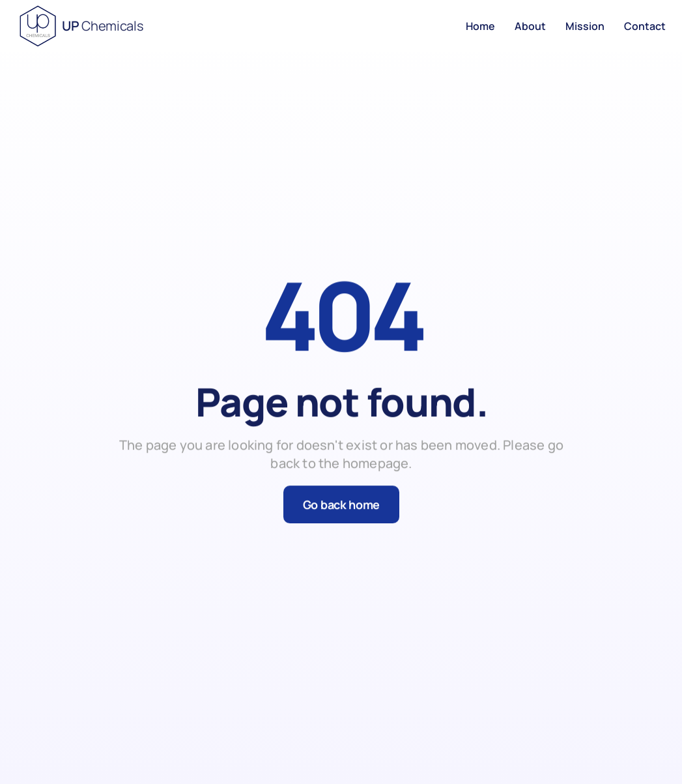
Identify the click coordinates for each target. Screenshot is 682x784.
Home (480, 26)
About (530, 26)
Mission (585, 26)
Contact (645, 26)
